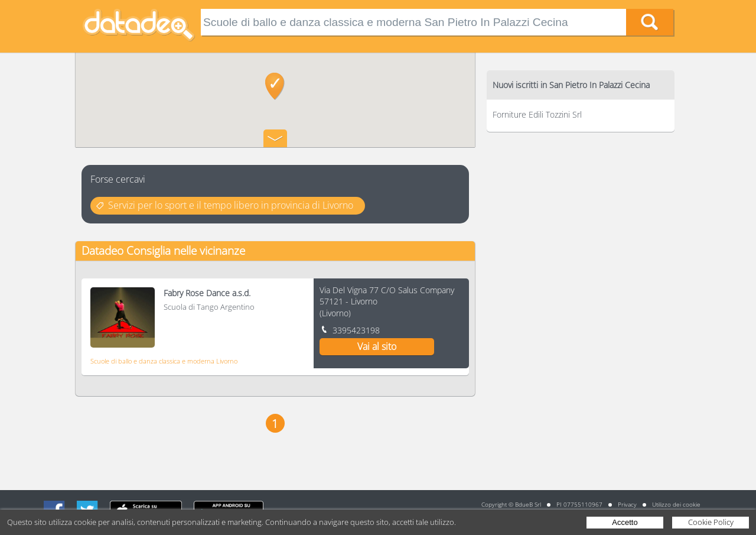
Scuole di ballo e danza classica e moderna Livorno (164, 361)
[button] (275, 86)
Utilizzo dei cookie (676, 504)
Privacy (627, 504)
